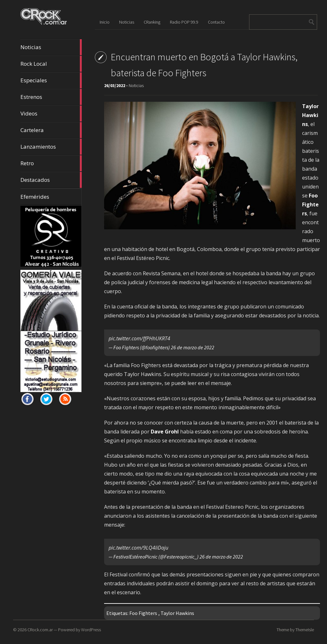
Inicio (105, 22)
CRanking (152, 22)
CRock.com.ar (40, 630)
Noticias (51, 47)
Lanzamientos (51, 147)
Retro (51, 163)
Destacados (51, 180)
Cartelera (51, 130)
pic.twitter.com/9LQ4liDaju (138, 548)
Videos (51, 114)
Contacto (216, 22)
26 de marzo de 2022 (193, 347)
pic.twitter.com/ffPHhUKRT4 (139, 338)
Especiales (51, 80)
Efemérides (35, 197)
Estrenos (51, 97)
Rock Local (51, 64)
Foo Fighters (143, 613)
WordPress (91, 630)
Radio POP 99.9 (184, 22)
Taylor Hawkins (177, 613)
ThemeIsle (305, 630)
